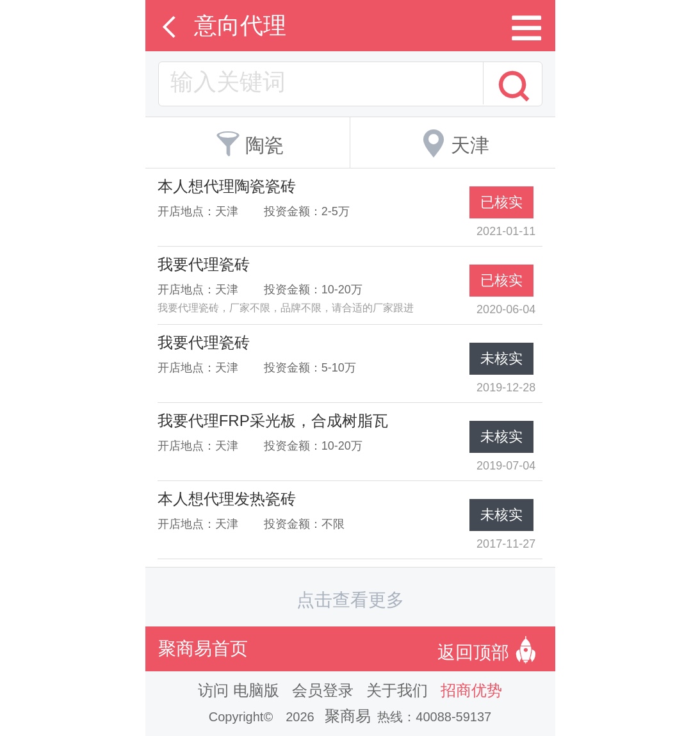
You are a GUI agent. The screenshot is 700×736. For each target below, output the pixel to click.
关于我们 (397, 690)
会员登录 (323, 690)
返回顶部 (490, 649)
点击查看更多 (350, 600)
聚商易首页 (203, 649)
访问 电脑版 (239, 690)
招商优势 (471, 690)
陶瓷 (247, 141)
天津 (453, 141)
